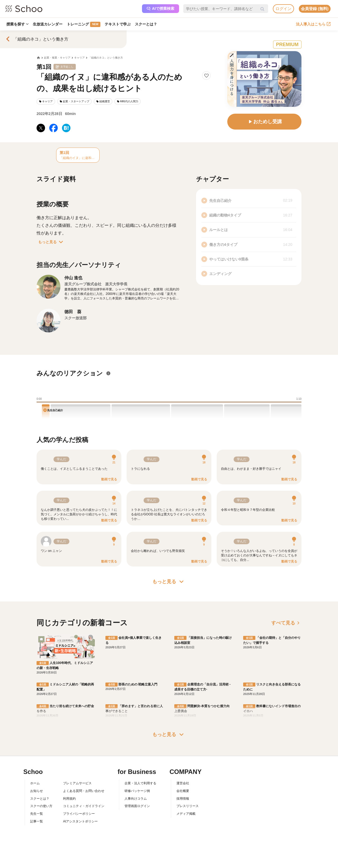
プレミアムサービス (77, 783)
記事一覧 (37, 821)
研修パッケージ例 (137, 791)
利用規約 (69, 799)
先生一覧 (37, 814)
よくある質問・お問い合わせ (84, 791)
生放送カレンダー (48, 24)
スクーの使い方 (41, 806)
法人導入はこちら (313, 24)
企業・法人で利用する (140, 783)
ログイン (283, 9)
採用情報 (183, 799)
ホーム (35, 783)
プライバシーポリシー (79, 814)
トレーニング (84, 24)
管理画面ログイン (137, 806)
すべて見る (286, 623)
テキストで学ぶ (118, 24)
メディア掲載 (186, 814)
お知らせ (37, 791)
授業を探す (17, 24)
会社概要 (183, 791)
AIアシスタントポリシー (80, 821)
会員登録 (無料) (315, 9)
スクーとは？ (146, 24)
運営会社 (183, 783)
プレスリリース (188, 806)
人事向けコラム (136, 799)
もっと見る (52, 242)
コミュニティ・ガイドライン (84, 806)
